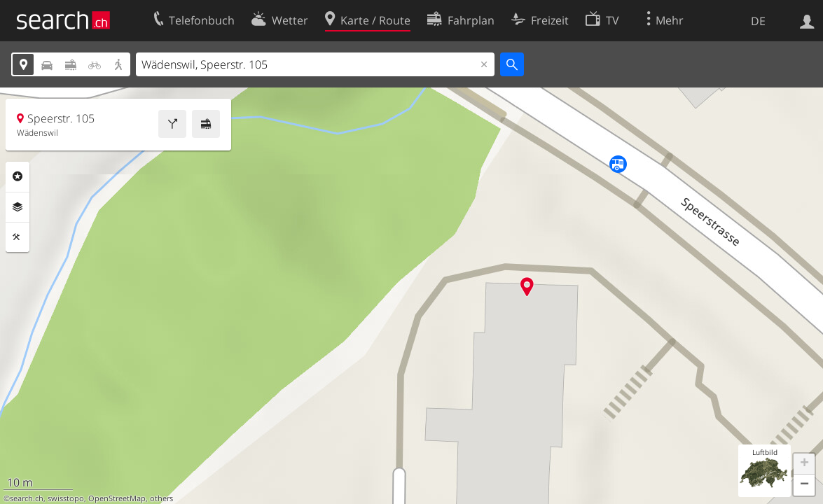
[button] (804, 464)
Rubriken (18, 176)
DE (758, 21)
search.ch (27, 498)
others (161, 498)
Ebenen (18, 207)
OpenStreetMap (117, 498)
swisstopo (66, 498)
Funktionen (18, 237)
